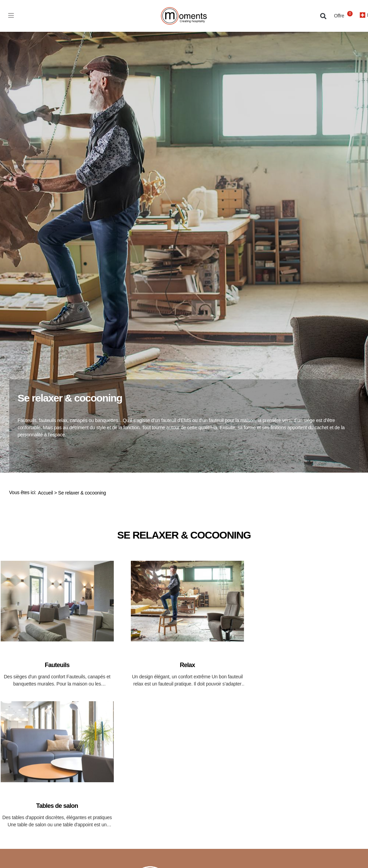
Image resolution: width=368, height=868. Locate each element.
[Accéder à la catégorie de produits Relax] (187, 624)
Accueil (45, 493)
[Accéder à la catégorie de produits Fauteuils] (57, 624)
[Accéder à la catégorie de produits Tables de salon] (57, 765)
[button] (323, 16)
